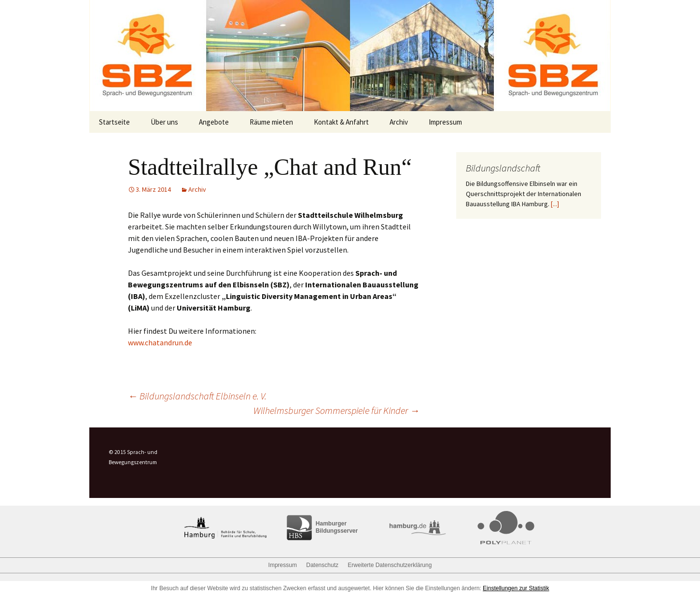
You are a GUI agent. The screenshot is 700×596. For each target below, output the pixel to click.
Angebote (214, 122)
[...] (555, 204)
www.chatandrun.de (160, 342)
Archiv (399, 122)
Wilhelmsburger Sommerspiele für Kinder (336, 410)
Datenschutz (322, 565)
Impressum (445, 122)
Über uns (164, 122)
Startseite (114, 122)
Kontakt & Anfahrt (341, 122)
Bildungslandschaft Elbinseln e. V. (197, 396)
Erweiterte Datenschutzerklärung (390, 565)
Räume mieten (271, 122)
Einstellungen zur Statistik (516, 588)
